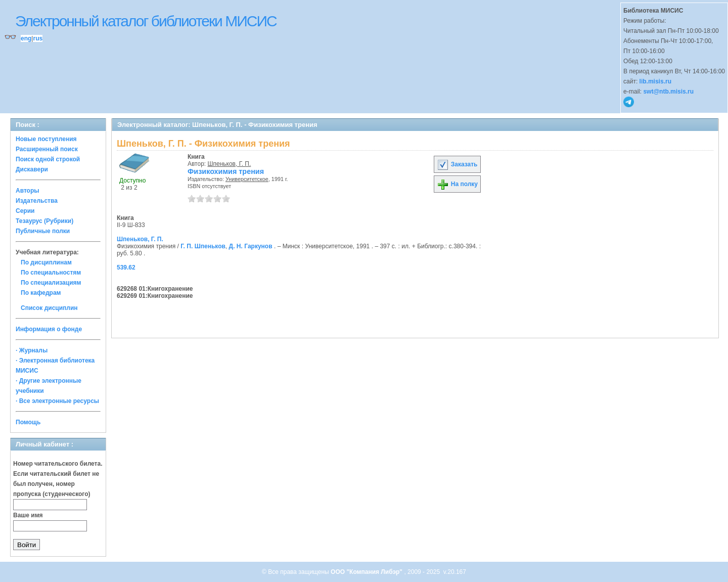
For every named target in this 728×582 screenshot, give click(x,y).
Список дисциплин (49, 308)
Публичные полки (43, 231)
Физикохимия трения (226, 171)
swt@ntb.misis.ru (668, 92)
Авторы (28, 191)
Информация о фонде (49, 329)
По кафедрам (41, 293)
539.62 (126, 267)
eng (26, 38)
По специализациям (51, 283)
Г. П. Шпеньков (203, 246)
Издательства (37, 201)
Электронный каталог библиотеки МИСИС (146, 21)
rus (38, 38)
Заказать (457, 164)
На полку (457, 184)
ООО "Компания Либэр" (367, 572)
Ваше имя (28, 515)
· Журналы (32, 350)
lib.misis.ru (655, 81)
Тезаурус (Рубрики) (44, 221)
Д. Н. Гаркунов (251, 246)
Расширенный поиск (47, 149)
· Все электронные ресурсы (57, 401)
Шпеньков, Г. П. (230, 164)
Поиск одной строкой (48, 159)
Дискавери (32, 169)
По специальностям (51, 273)
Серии (25, 211)
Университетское (247, 179)
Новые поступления (46, 139)
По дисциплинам (46, 262)
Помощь (28, 422)
